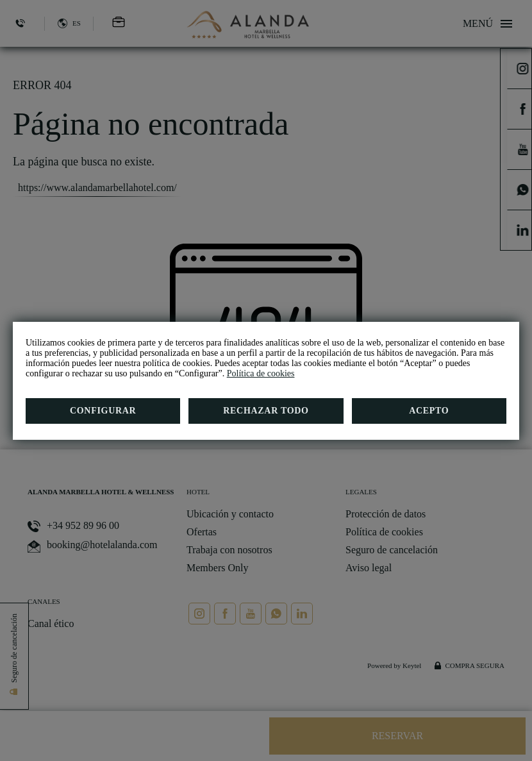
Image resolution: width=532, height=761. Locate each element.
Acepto (429, 411)
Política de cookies (261, 373)
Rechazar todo (266, 411)
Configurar (103, 411)
